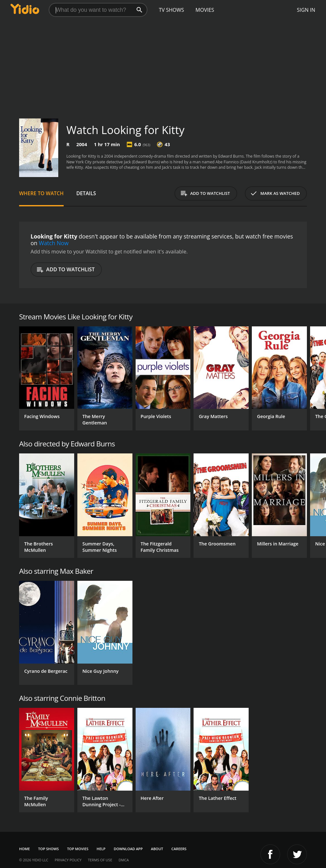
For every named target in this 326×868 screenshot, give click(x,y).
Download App (128, 849)
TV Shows (171, 10)
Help (101, 849)
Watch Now (54, 243)
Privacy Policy (68, 860)
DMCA (124, 860)
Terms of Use (100, 860)
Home (25, 849)
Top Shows (49, 849)
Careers (179, 849)
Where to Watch (41, 193)
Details (86, 193)
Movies (205, 10)
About (157, 849)
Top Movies (78, 849)
